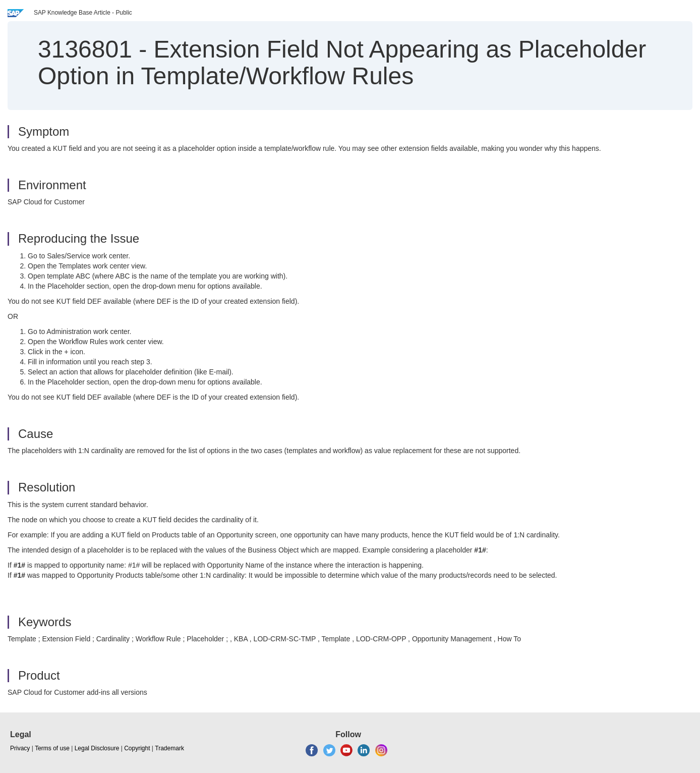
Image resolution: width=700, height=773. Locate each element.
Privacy (20, 748)
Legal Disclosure (97, 748)
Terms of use (52, 748)
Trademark (169, 748)
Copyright (137, 748)
